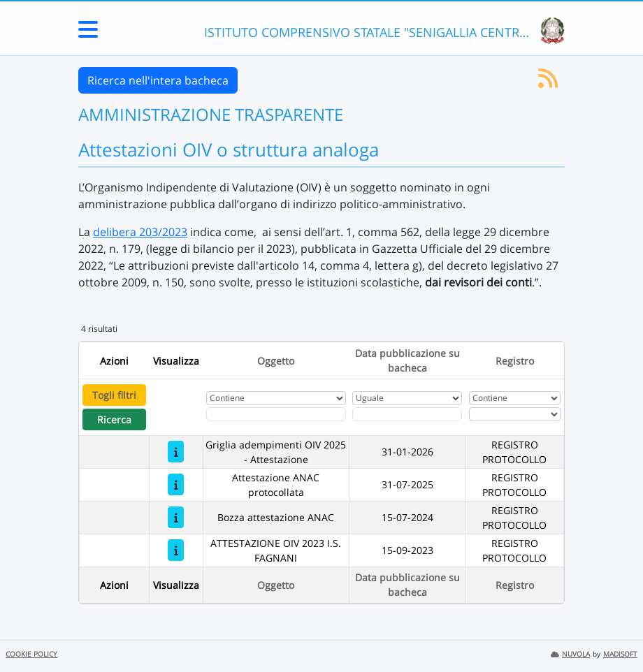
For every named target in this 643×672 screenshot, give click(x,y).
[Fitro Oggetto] (276, 414)
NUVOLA (570, 654)
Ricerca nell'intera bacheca (158, 80)
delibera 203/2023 (140, 232)
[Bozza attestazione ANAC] (176, 517)
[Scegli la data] (407, 414)
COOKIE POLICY (31, 654)
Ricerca (114, 419)
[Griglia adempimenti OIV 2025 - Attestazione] (176, 452)
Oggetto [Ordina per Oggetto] (276, 361)
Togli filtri (114, 395)
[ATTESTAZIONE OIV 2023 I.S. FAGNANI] (176, 550)
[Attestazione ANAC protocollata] (176, 484)
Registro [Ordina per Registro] (515, 361)
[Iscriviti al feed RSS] (548, 82)
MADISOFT (620, 654)
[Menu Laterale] (88, 34)
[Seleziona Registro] (515, 414)
